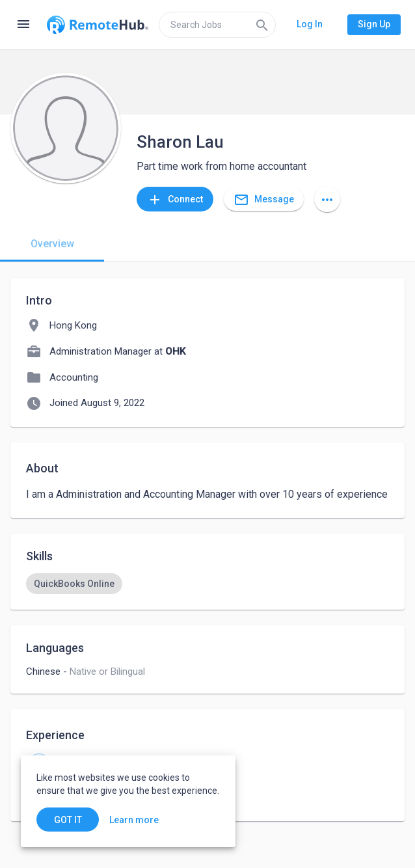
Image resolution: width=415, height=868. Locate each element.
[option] (74, 584)
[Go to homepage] (98, 25)
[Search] (262, 25)
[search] (217, 25)
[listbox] (207, 584)
